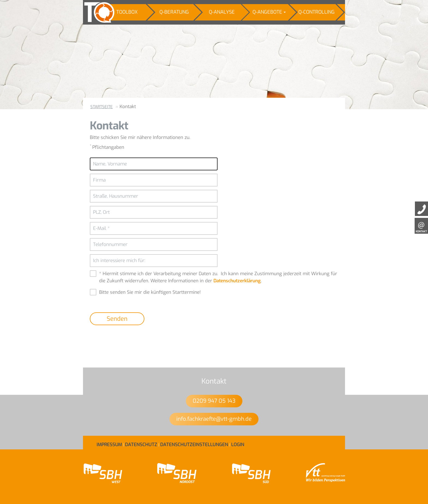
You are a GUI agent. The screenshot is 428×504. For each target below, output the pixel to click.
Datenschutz (141, 445)
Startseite (102, 107)
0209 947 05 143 (214, 401)
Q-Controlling (316, 12)
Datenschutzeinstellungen (194, 445)
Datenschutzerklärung (237, 281)
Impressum (109, 445)
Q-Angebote (269, 12)
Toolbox (127, 12)
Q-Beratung (174, 12)
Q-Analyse (222, 12)
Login (238, 445)
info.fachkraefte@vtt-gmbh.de (214, 419)
